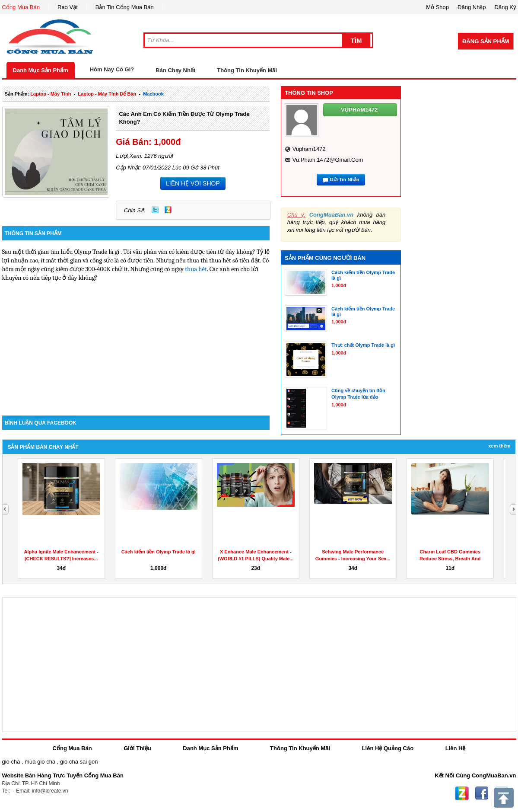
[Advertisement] (136, 342)
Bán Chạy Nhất (175, 70)
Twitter (155, 210)
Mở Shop (437, 7)
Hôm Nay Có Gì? (112, 69)
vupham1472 (309, 149)
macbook (153, 94)
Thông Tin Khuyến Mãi (247, 70)
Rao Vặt (68, 7)
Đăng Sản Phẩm (486, 41)
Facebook (482, 793)
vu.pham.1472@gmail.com (328, 160)
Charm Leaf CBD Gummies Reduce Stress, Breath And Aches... (450, 559)
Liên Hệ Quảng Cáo (388, 748)
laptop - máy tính (51, 94)
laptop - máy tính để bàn (107, 94)
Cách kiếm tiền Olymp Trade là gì (159, 552)
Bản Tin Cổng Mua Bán (125, 7)
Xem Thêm (499, 446)
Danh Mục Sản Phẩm (41, 70)
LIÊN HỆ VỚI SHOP (193, 183)
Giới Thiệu (137, 748)
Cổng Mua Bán (21, 7)
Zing (168, 210)
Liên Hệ (456, 748)
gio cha (11, 762)
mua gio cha (40, 762)
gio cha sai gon (79, 762)
